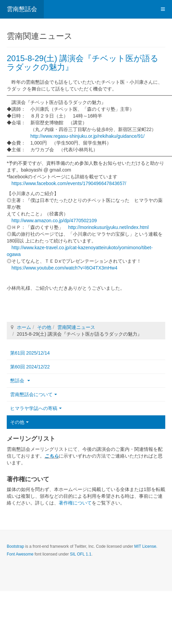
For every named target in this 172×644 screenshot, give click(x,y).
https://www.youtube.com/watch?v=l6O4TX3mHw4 (64, 268)
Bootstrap (15, 546)
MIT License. (146, 546)
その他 (44, 327)
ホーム (24, 327)
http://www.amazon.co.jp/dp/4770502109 (54, 221)
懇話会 (20, 381)
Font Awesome (20, 554)
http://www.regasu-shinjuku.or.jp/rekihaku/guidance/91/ (88, 136)
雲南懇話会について (34, 394)
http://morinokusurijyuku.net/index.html (108, 227)
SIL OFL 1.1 (81, 554)
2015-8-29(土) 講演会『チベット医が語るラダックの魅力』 (83, 63)
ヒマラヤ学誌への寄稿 (36, 408)
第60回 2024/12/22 (30, 367)
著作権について (75, 503)
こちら (52, 456)
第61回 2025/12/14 (30, 353)
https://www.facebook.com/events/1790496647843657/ (69, 183)
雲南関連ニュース (76, 327)
